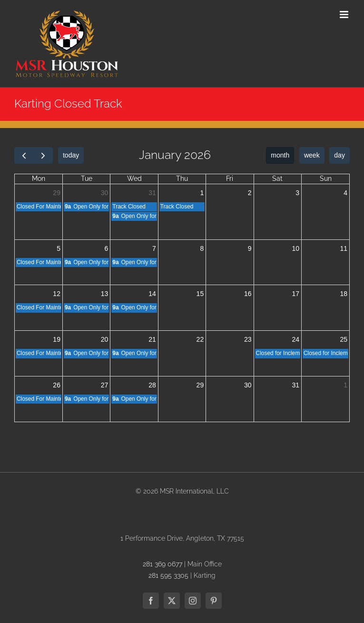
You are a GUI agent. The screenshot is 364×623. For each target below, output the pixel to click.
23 (248, 339)
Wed (134, 178)
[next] (43, 155)
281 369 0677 (162, 564)
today (71, 155)
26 (57, 385)
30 (105, 193)
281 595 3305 (168, 575)
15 (200, 294)
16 (248, 294)
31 (152, 193)
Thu (182, 178)
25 (344, 339)
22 (200, 339)
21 (152, 339)
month (280, 155)
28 (152, 385)
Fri (230, 178)
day (339, 155)
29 (57, 193)
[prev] (24, 155)
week (312, 155)
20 (105, 339)
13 (105, 294)
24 (295, 339)
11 (344, 248)
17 (295, 294)
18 (344, 294)
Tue (87, 178)
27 (105, 385)
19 (57, 339)
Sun (326, 178)
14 (152, 294)
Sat (277, 178)
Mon (39, 178)
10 (295, 248)
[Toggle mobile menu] (345, 15)
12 (57, 294)
